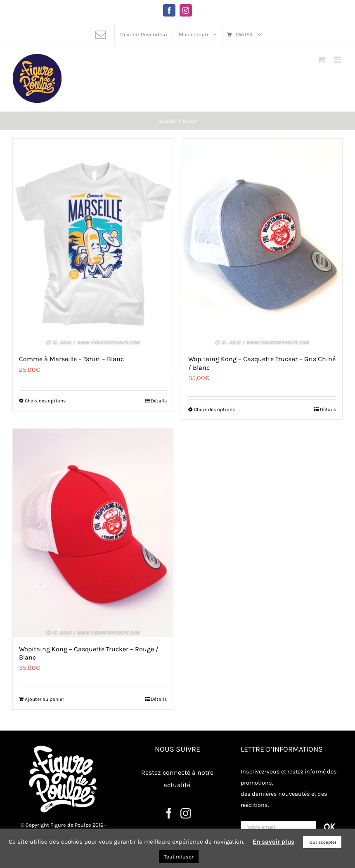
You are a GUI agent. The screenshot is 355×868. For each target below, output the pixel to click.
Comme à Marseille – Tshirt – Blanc (71, 359)
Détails (159, 401)
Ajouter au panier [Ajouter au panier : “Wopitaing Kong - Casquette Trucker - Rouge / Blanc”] (44, 699)
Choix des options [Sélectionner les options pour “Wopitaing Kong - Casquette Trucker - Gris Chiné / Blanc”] (214, 409)
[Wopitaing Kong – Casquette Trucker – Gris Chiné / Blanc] (262, 243)
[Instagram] (186, 813)
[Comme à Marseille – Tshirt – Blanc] (93, 243)
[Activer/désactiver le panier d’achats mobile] (322, 60)
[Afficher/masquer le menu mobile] (338, 60)
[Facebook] (169, 813)
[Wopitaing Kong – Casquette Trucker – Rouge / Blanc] (93, 533)
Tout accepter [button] (322, 842)
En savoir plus (273, 842)
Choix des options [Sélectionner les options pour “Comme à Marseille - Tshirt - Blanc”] (45, 401)
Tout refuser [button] (179, 857)
